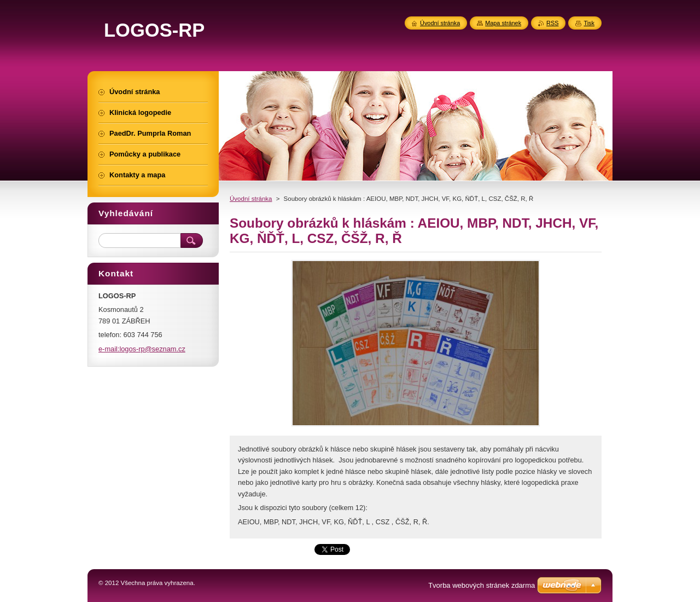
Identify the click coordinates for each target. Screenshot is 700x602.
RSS (552, 23)
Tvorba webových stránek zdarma (482, 585)
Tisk (589, 23)
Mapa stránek (503, 23)
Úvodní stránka (251, 199)
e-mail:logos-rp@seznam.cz (142, 349)
